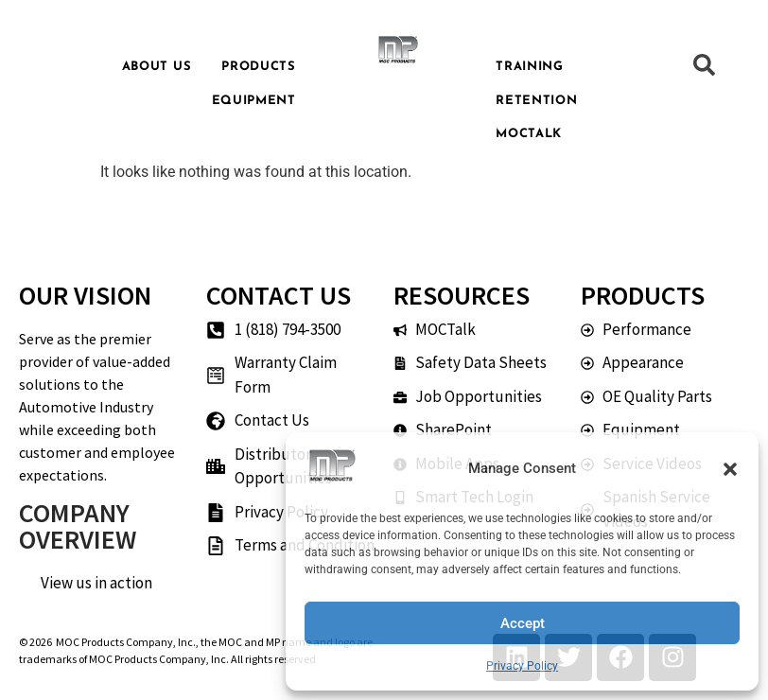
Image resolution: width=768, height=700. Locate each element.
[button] (730, 469)
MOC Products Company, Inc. (126, 642)
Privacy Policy (522, 666)
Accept (523, 623)
